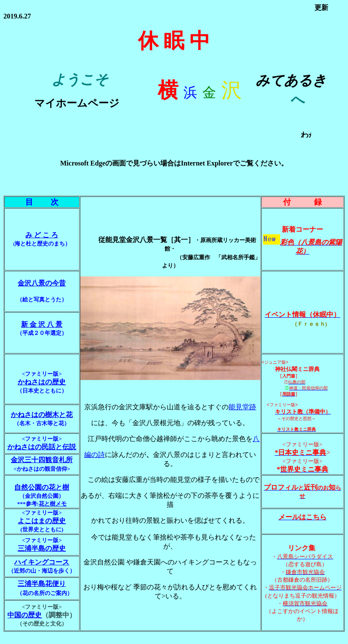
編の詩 (95, 459)
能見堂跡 (242, 411)
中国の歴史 (24, 624)
